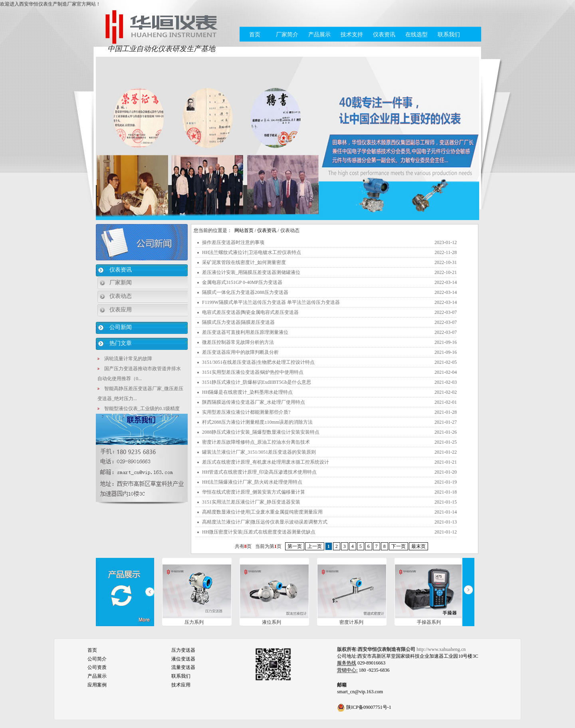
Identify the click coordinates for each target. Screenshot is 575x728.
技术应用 (181, 685)
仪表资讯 (384, 35)
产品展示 (319, 35)
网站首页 (244, 230)
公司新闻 (121, 327)
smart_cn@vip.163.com (360, 692)
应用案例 (97, 685)
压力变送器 (183, 650)
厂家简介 (287, 35)
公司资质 (97, 667)
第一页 (295, 546)
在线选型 (416, 35)
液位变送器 (183, 659)
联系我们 (449, 35)
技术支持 (352, 35)
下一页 (399, 546)
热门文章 (121, 343)
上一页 (315, 546)
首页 (255, 35)
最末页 (418, 546)
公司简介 (97, 659)
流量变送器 (183, 667)
